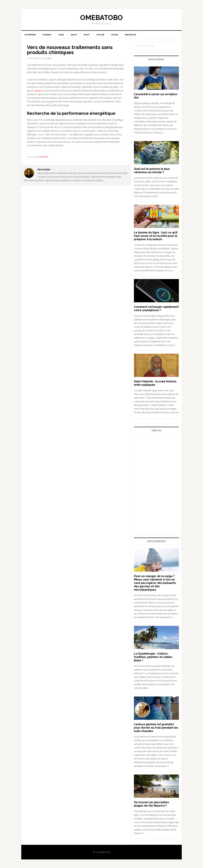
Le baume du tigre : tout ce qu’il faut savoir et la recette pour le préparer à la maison (156, 236)
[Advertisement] (155, 462)
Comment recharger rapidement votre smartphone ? (156, 308)
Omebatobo (101, 18)
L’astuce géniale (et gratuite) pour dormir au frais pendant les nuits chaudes (156, 728)
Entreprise (43, 157)
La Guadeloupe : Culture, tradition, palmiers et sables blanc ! (153, 657)
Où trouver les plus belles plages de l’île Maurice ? (151, 804)
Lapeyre (38, 91)
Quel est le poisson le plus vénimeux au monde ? (152, 171)
